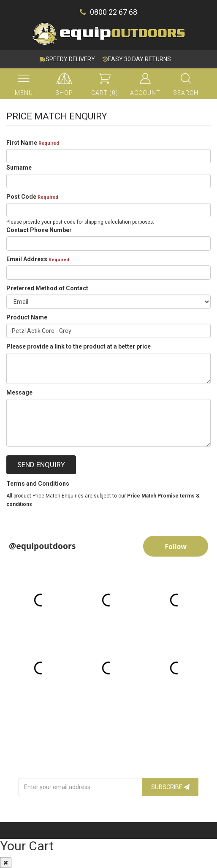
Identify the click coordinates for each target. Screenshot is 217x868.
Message (19, 392)
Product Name (27, 317)
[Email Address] (81, 787)
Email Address (38, 259)
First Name (33, 143)
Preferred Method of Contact (47, 288)
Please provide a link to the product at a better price (79, 346)
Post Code (32, 197)
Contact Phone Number (39, 230)
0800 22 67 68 (108, 12)
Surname (19, 168)
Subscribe (170, 787)
